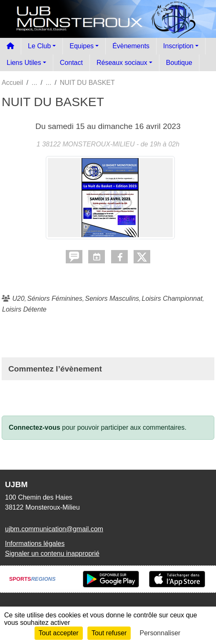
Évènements (131, 46)
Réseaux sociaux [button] (122, 63)
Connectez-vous (35, 427)
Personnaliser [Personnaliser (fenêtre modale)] (160, 633)
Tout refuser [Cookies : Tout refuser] (109, 633)
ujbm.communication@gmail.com (54, 529)
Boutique (179, 63)
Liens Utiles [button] (24, 63)
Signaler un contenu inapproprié (52, 554)
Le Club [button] (39, 46)
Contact (71, 63)
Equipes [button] (82, 46)
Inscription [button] (178, 46)
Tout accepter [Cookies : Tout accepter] (59, 633)
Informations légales (35, 544)
